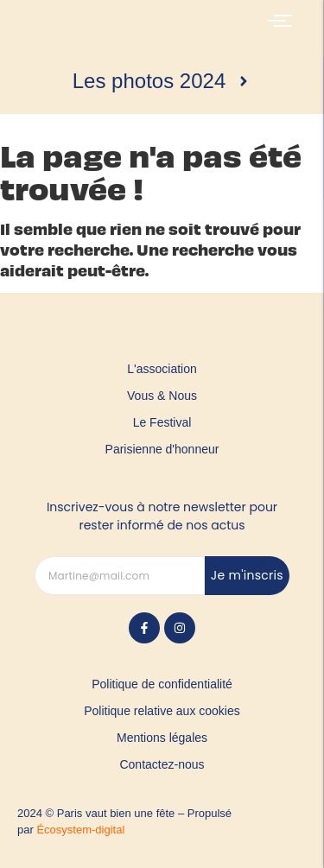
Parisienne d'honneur (162, 449)
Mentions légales (162, 738)
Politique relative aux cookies (162, 711)
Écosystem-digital (80, 830)
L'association (162, 369)
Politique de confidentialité (162, 684)
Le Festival (162, 422)
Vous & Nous (162, 396)
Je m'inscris (247, 575)
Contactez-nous (162, 764)
